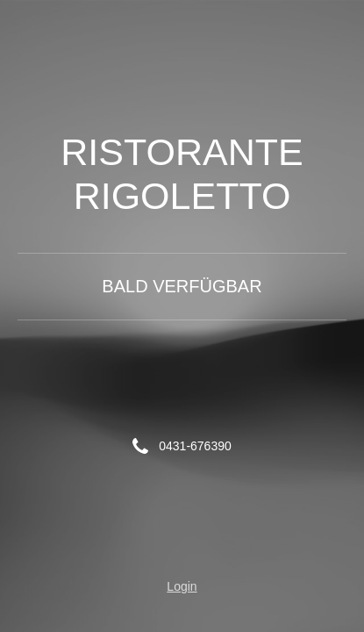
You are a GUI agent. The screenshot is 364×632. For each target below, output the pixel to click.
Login (182, 586)
